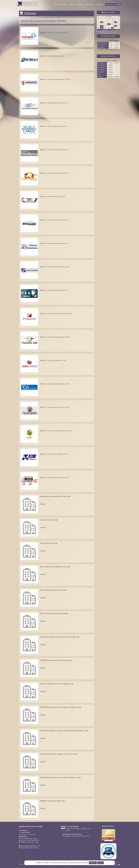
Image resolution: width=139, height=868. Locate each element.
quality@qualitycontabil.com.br (30, 846)
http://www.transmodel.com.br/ (59, 407)
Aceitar (100, 863)
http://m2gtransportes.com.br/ (58, 478)
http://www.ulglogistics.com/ (58, 290)
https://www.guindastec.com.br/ (59, 79)
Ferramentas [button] (90, 4)
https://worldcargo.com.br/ (57, 126)
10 (115, 22)
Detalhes (93, 863)
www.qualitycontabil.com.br (29, 848)
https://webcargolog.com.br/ (58, 103)
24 (115, 26)
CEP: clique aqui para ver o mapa (29, 840)
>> (119, 17)
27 (102, 28)
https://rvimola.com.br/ (55, 56)
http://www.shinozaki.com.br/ (58, 220)
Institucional (62, 4)
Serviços (72, 4)
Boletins (80, 4)
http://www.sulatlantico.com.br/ (59, 267)
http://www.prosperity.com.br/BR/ (59, 314)
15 (109, 24)
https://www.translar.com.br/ (58, 243)
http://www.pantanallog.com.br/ (59, 337)
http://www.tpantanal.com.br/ (58, 173)
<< (98, 17)
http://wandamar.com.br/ (56, 197)
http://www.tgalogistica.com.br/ (59, 384)
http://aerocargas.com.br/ (57, 360)
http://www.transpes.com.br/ (58, 33)
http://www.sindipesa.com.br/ (58, 150)
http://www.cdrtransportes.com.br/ (60, 431)
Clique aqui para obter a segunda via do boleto (78, 829)
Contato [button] (100, 4)
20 (102, 26)
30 (112, 28)
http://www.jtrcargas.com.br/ (58, 454)
